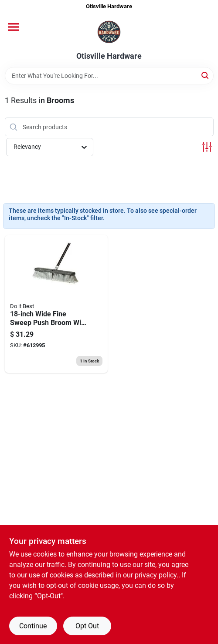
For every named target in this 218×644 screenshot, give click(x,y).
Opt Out (87, 626)
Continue (33, 626)
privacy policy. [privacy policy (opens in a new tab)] (157, 575)
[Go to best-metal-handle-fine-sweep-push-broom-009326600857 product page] (56, 304)
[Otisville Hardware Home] (109, 33)
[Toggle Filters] (207, 147)
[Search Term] (109, 76)
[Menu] (14, 27)
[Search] (206, 75)
